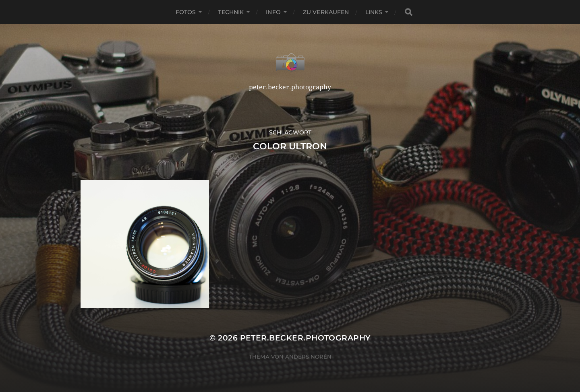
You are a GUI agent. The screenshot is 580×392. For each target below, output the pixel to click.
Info (273, 12)
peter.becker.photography (305, 338)
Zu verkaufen (326, 12)
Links (374, 12)
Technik (231, 12)
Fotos (186, 12)
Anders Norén (308, 357)
